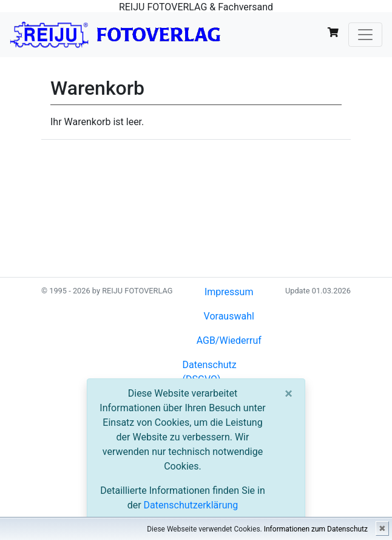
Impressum (229, 292)
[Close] (289, 394)
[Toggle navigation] (365, 35)
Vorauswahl (229, 316)
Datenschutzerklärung (191, 505)
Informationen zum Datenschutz (316, 529)
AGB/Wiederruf (229, 340)
